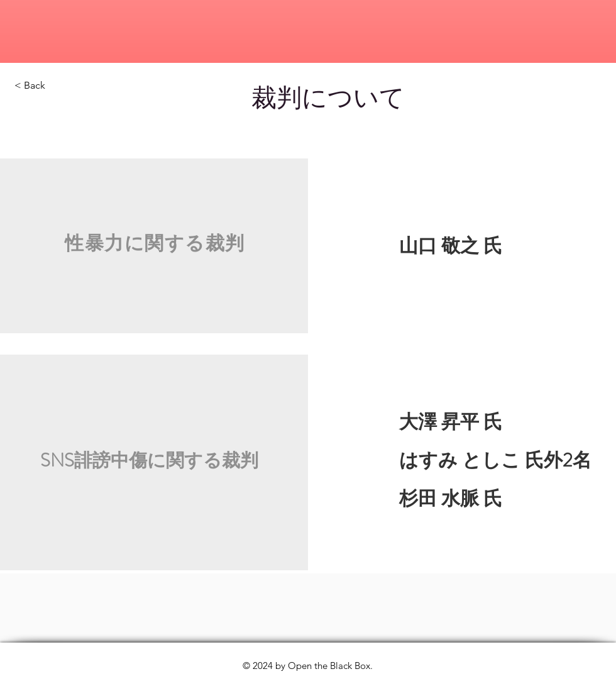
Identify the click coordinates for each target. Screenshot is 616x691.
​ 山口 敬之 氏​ (458, 246)
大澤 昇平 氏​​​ (451, 422)
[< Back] (59, 86)
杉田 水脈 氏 (439, 499)
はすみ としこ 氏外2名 (495, 460)
